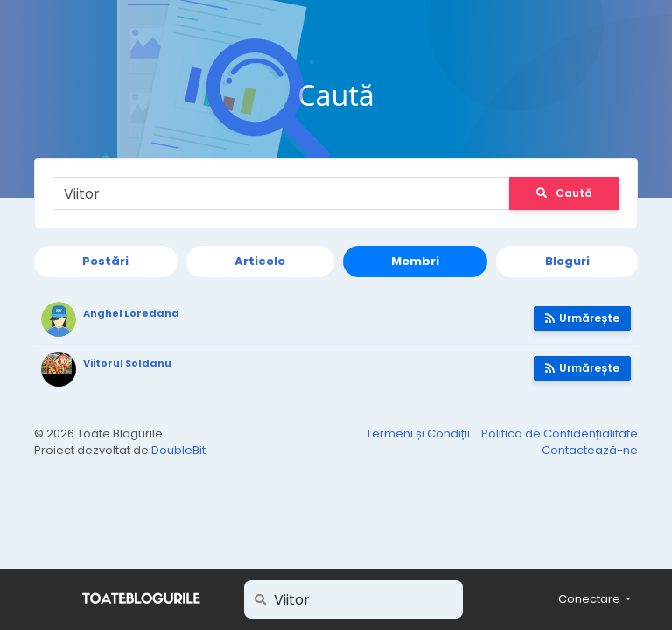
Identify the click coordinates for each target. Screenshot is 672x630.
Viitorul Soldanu (127, 363)
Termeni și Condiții (419, 434)
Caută (564, 193)
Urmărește (582, 318)
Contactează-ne (590, 450)
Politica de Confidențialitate (560, 434)
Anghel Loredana (131, 313)
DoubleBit (178, 450)
